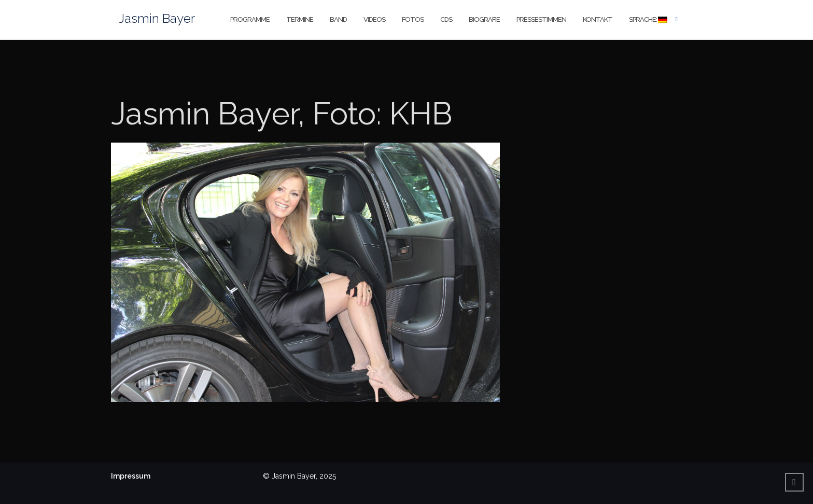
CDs (446, 19)
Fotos (413, 19)
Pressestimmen (541, 19)
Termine (300, 19)
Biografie (484, 19)
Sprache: (648, 19)
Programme (250, 19)
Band (338, 19)
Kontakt (598, 19)
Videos (374, 19)
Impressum (131, 476)
